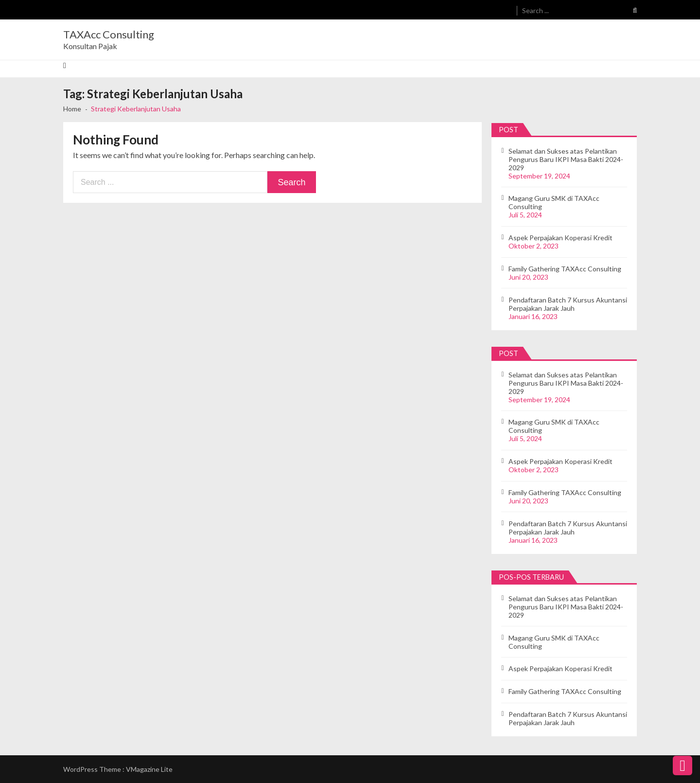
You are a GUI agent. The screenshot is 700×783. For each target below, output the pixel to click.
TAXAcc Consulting (109, 35)
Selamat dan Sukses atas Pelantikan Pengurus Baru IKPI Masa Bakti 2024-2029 (566, 159)
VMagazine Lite (149, 769)
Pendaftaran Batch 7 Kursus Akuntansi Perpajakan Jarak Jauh (568, 304)
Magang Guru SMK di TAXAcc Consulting (554, 202)
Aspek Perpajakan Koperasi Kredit (560, 238)
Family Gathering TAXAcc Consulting (565, 269)
